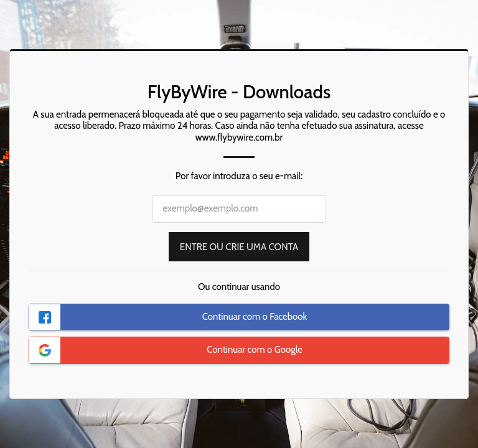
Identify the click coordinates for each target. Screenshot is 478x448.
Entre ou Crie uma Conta (239, 247)
